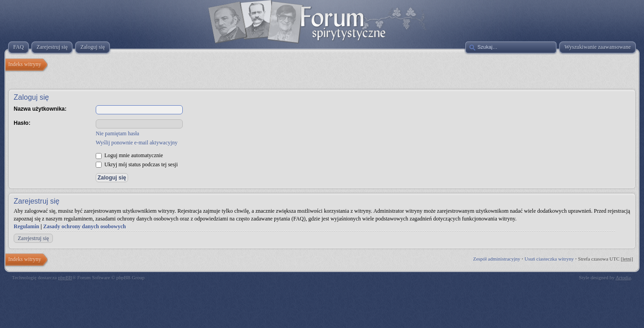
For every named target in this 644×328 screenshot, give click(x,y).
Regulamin (26, 226)
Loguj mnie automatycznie (129, 155)
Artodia (623, 277)
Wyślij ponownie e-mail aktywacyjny (137, 143)
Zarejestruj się (33, 238)
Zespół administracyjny (497, 259)
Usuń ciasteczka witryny (549, 259)
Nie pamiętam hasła (117, 133)
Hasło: (22, 123)
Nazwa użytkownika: (40, 109)
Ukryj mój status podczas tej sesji (137, 164)
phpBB (65, 277)
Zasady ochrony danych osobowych (85, 226)
